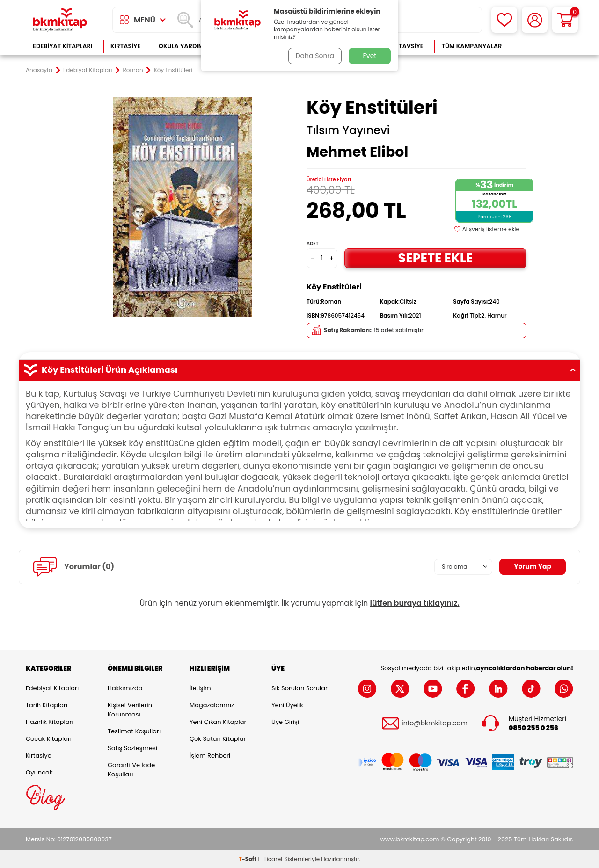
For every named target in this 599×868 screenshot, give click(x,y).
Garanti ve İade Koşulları (131, 770)
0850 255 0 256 (533, 728)
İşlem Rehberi (210, 756)
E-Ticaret (270, 859)
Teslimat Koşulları (134, 731)
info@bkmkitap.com (435, 723)
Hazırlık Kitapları (50, 722)
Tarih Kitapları (47, 705)
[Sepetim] (565, 20)
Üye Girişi (285, 722)
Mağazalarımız (212, 705)
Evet (370, 56)
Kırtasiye (125, 46)
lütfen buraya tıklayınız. (415, 603)
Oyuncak (39, 772)
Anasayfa (39, 70)
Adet (312, 243)
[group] (183, 207)
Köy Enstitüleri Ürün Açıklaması (299, 370)
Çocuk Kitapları (49, 739)
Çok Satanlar (543, 46)
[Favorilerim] (504, 20)
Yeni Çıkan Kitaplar (218, 722)
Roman (133, 70)
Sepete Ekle (435, 258)
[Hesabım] (535, 20)
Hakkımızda (125, 688)
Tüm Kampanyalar (471, 46)
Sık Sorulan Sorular (299, 688)
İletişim (200, 688)
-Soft (248, 859)
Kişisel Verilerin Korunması (130, 710)
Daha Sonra (315, 56)
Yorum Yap (533, 566)
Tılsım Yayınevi (348, 130)
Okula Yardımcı (184, 46)
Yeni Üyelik (287, 705)
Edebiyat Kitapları (62, 46)
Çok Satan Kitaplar (218, 739)
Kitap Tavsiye (402, 46)
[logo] (60, 20)
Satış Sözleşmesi (132, 748)
